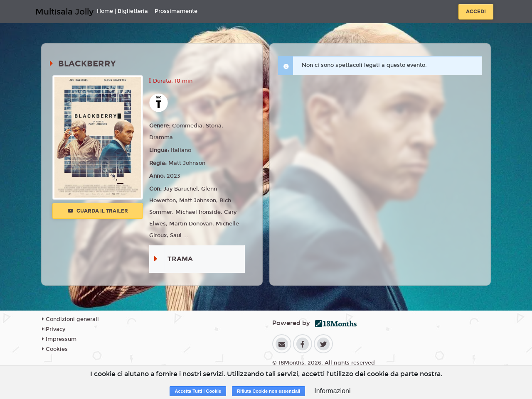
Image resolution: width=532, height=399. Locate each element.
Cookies (55, 349)
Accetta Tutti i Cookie (198, 391)
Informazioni (332, 391)
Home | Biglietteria (122, 11)
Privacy (54, 329)
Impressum (59, 339)
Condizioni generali (70, 319)
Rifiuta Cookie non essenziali (268, 391)
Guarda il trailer (98, 211)
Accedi (476, 12)
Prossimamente (176, 11)
